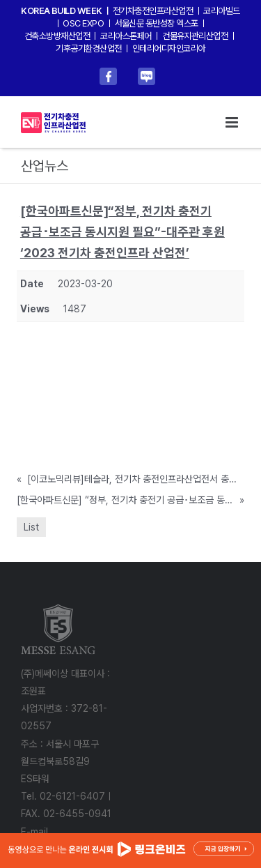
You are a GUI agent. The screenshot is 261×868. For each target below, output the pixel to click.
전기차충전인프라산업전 (153, 11)
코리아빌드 (221, 11)
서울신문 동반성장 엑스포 (157, 23)
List (31, 527)
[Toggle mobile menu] (233, 122)
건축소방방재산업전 (57, 36)
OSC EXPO (83, 23)
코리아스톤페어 (126, 36)
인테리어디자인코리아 (169, 48)
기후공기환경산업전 (88, 48)
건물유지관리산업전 (195, 36)
